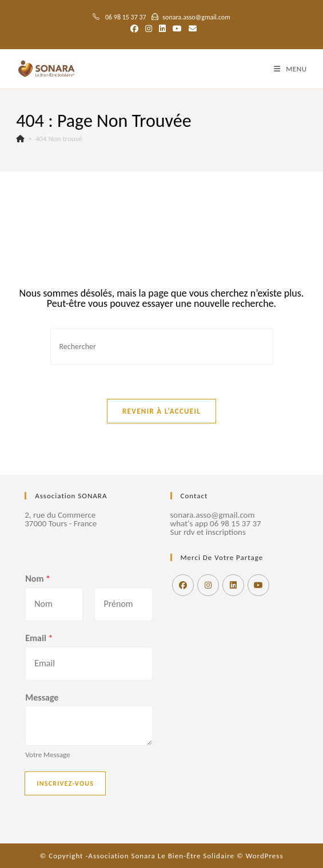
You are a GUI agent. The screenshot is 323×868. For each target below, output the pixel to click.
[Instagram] (208, 585)
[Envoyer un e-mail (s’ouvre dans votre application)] (191, 29)
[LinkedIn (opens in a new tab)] (162, 29)
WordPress (265, 856)
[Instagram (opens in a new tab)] (149, 29)
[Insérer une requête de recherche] (162, 347)
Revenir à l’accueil (161, 411)
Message (42, 697)
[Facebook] (183, 585)
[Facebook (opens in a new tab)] (134, 29)
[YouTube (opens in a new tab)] (177, 29)
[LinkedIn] (233, 585)
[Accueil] (20, 139)
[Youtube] (258, 585)
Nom (38, 579)
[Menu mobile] (290, 69)
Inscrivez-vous (65, 783)
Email (39, 638)
